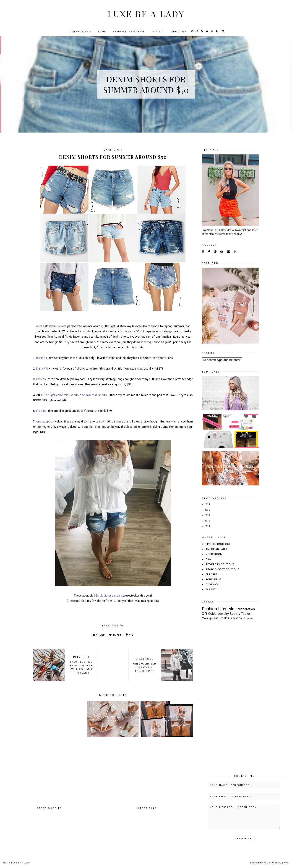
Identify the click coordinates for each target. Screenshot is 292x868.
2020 (207, 510)
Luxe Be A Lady (146, 14)
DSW (208, 559)
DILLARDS (212, 575)
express (41, 379)
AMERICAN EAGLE (217, 549)
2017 (207, 526)
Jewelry (223, 614)
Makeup (207, 618)
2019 (207, 515)
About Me (179, 32)
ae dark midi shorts (94, 395)
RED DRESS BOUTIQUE (220, 564)
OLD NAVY (212, 585)
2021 (207, 504)
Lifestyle (226, 609)
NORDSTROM (214, 554)
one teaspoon (45, 422)
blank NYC (42, 369)
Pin (130, 635)
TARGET (211, 590)
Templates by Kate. (276, 863)
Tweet (115, 635)
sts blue (41, 411)
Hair (227, 618)
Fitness (234, 618)
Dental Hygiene (246, 618)
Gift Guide (209, 614)
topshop (42, 358)
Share (99, 635)
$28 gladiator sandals (108, 596)
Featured (218, 618)
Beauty (235, 614)
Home (102, 32)
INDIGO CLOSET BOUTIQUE (222, 570)
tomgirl (149, 342)
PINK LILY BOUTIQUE (218, 544)
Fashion (118, 626)
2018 (207, 521)
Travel (246, 614)
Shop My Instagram (129, 32)
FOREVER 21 (214, 580)
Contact (158, 32)
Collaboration (245, 609)
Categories (80, 32)
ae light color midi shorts (62, 395)
